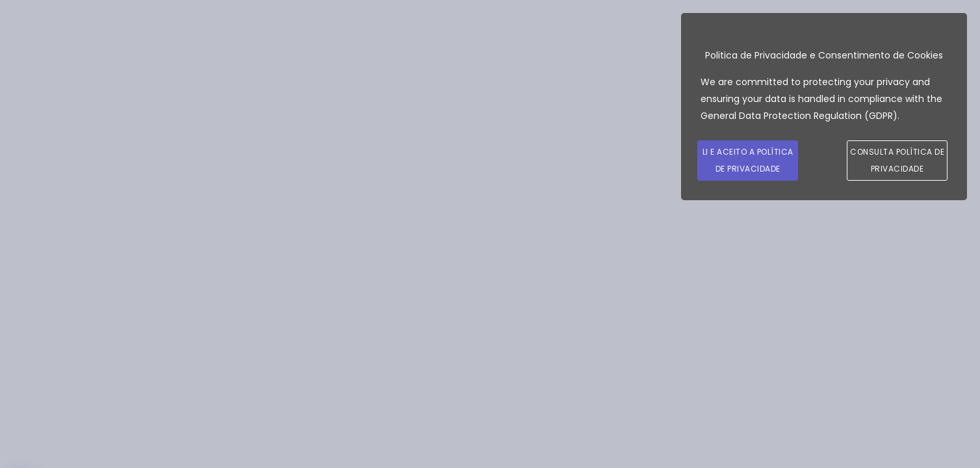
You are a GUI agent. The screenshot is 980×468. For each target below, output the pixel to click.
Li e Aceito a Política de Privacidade (748, 160)
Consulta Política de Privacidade (897, 160)
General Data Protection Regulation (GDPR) (799, 116)
